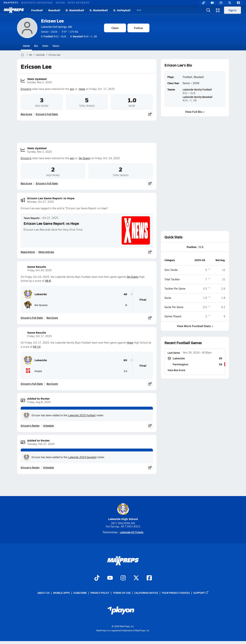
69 (125, 360)
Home (26, 46)
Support (201, 593)
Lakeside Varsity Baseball (198, 97)
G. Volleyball (122, 10)
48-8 (48, 281)
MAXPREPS (11, 3)
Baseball (54, 10)
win (72, 89)
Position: (192, 247)
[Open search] (208, 10)
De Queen (85, 158)
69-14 (37, 347)
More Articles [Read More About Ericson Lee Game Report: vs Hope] (46, 252)
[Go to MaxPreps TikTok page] (97, 578)
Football (37, 10)
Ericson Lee (52, 21)
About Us (43, 593)
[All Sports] (139, 10)
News (56, 46)
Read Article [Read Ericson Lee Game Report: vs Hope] (28, 252)
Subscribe (80, 593)
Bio (36, 46)
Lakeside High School (123, 512)
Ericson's (26, 89)
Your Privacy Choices (176, 593)
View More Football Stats (195, 326)
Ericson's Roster (30, 426)
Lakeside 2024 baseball (82, 457)
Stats (45, 46)
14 (125, 371)
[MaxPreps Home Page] (22, 55)
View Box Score (176, 370)
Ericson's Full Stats (47, 114)
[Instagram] (221, 3)
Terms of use (122, 593)
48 (125, 294)
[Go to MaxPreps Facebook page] (149, 578)
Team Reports (32, 218)
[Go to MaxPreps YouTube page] (110, 578)
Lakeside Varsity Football (197, 89)
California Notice (146, 593)
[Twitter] (230, 3)
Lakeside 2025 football (82, 415)
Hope (82, 89)
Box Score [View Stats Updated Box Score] (26, 114)
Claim (115, 28)
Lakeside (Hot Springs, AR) (57, 27)
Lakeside (40, 55)
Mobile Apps (61, 593)
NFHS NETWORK (79, 3)
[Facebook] (238, 3)
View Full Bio (195, 112)
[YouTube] (212, 3)
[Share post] (150, 114)
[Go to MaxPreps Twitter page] (136, 578)
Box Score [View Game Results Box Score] (52, 318)
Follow (138, 28)
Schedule (49, 426)
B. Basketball (75, 10)
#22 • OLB (53, 36)
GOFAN (60, 3)
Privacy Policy (100, 593)
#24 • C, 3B (84, 36)
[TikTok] (204, 3)
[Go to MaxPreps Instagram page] (123, 578)
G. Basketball (99, 10)
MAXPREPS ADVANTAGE (37, 3)
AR (31, 55)
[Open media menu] (218, 10)
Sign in (232, 10)
